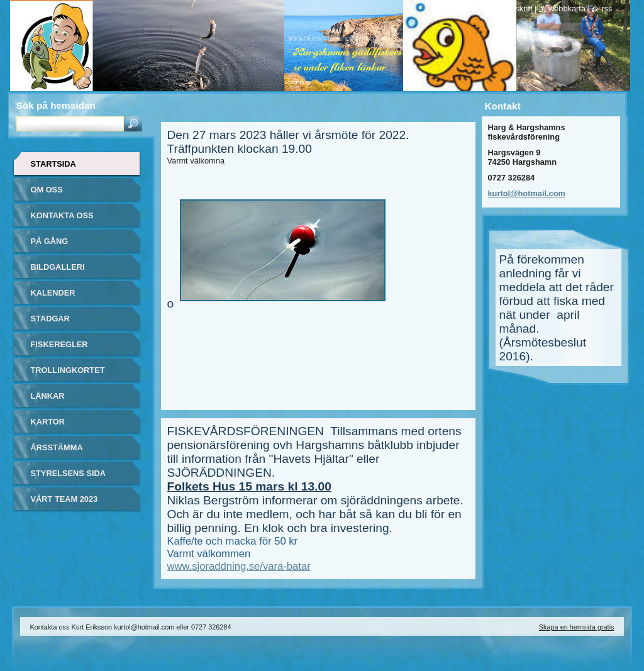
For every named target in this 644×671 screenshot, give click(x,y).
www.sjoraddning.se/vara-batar (239, 566)
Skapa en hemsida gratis (577, 627)
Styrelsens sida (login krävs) (68, 478)
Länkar (48, 396)
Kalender (53, 293)
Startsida (53, 164)
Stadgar (50, 319)
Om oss (47, 190)
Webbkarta (567, 8)
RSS (607, 8)
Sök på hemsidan (56, 105)
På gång (50, 241)
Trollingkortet (68, 370)
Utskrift (521, 8)
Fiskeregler (59, 344)
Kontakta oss (62, 215)
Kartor (48, 422)
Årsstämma (57, 447)
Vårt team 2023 (64, 499)
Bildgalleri (58, 267)
